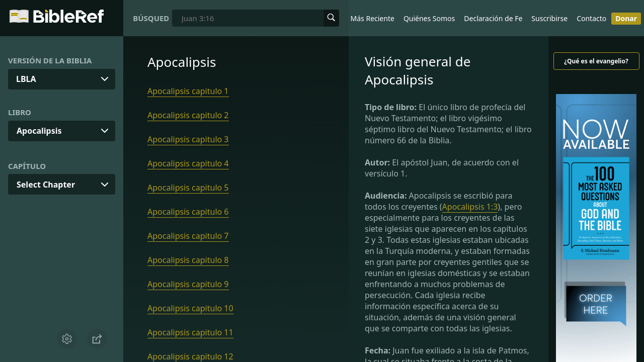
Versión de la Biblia (50, 60)
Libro (20, 112)
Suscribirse (549, 18)
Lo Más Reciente (368, 18)
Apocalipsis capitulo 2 (188, 115)
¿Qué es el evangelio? (596, 61)
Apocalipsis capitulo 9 (188, 284)
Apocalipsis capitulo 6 (188, 212)
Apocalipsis (39, 131)
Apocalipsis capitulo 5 (188, 188)
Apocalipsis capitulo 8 (188, 260)
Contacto (591, 18)
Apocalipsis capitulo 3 (188, 139)
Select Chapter (46, 185)
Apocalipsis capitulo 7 (188, 236)
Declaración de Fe (493, 18)
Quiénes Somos (429, 18)
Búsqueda (151, 18)
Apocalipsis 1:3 (470, 207)
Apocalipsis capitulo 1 (188, 91)
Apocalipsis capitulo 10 (190, 308)
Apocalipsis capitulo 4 (188, 163)
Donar (626, 18)
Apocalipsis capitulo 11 (190, 332)
